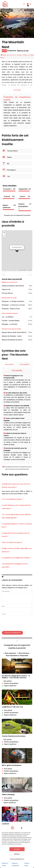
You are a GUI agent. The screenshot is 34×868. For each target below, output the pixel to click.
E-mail (17, 614)
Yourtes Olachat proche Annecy (14, 736)
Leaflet (14, 270)
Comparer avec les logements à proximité (17, 215)
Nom (17, 606)
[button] (22, 828)
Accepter (17, 849)
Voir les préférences (17, 859)
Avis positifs (9, 364)
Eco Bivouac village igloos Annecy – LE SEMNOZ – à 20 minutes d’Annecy (16, 677)
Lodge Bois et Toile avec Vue (12, 707)
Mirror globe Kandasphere (12, 765)
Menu (30, 4)
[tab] (17, 486)
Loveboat (5, 824)
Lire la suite (17, 90)
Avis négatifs (25, 364)
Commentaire (17, 591)
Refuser (17, 854)
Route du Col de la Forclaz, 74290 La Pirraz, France (17, 56)
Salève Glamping (8, 795)
